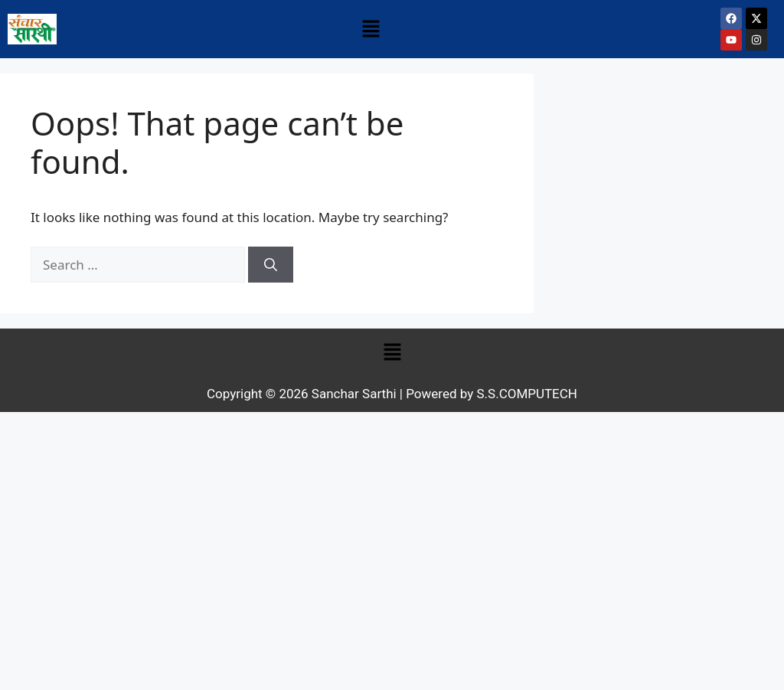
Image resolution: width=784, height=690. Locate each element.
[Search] (271, 265)
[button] (371, 29)
